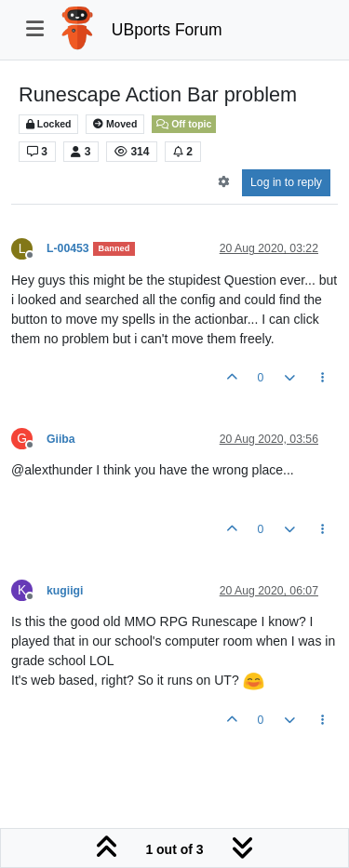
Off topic (184, 124)
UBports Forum (167, 30)
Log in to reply (286, 182)
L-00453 (68, 248)
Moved (115, 124)
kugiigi (65, 591)
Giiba (61, 439)
